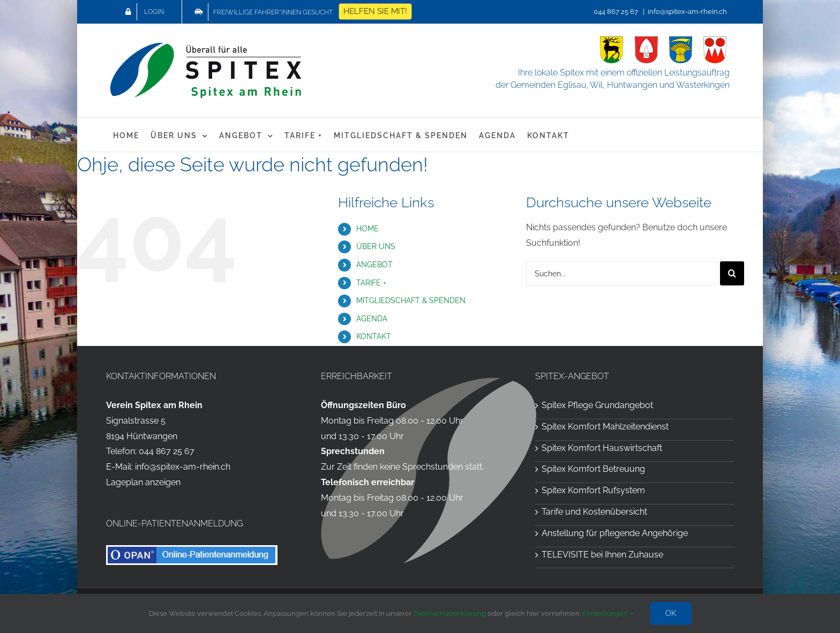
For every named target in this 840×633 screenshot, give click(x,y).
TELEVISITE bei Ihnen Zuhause (602, 555)
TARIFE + (371, 283)
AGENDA (372, 319)
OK (671, 613)
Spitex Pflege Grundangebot (597, 405)
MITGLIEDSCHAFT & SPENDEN (411, 300)
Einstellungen (608, 613)
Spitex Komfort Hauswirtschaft (602, 448)
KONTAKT (374, 336)
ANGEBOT (374, 265)
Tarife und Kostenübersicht (594, 512)
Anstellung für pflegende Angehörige (615, 533)
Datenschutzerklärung (450, 613)
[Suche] (732, 273)
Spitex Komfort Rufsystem (593, 490)
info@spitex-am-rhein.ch (687, 12)
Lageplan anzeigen (143, 482)
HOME (367, 229)
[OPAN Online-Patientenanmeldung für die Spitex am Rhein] (192, 549)
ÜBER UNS (376, 246)
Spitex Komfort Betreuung (593, 469)
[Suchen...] (623, 273)
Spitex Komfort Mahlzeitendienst (605, 427)
